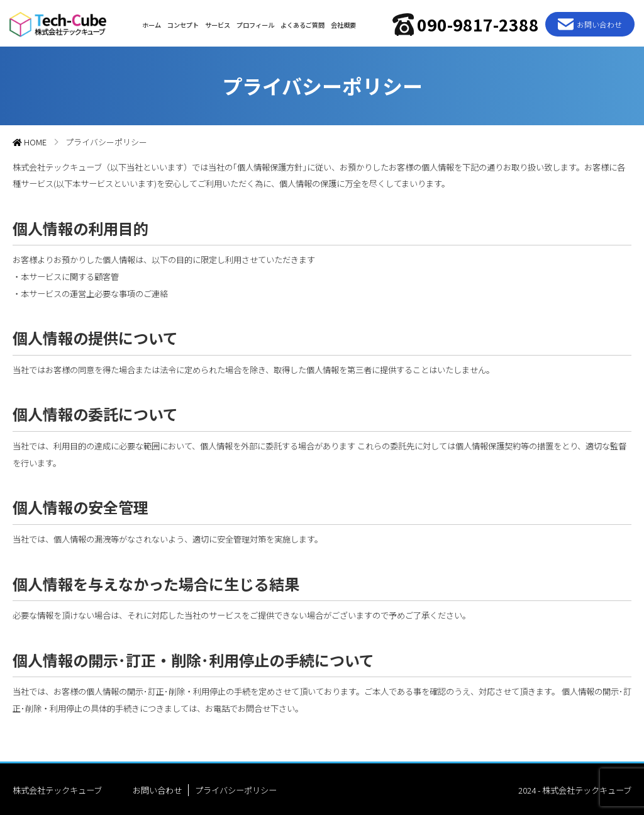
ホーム (150, 22)
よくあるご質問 (301, 22)
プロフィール (253, 22)
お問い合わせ (157, 788)
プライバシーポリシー (236, 788)
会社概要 (341, 22)
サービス (216, 22)
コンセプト (181, 22)
